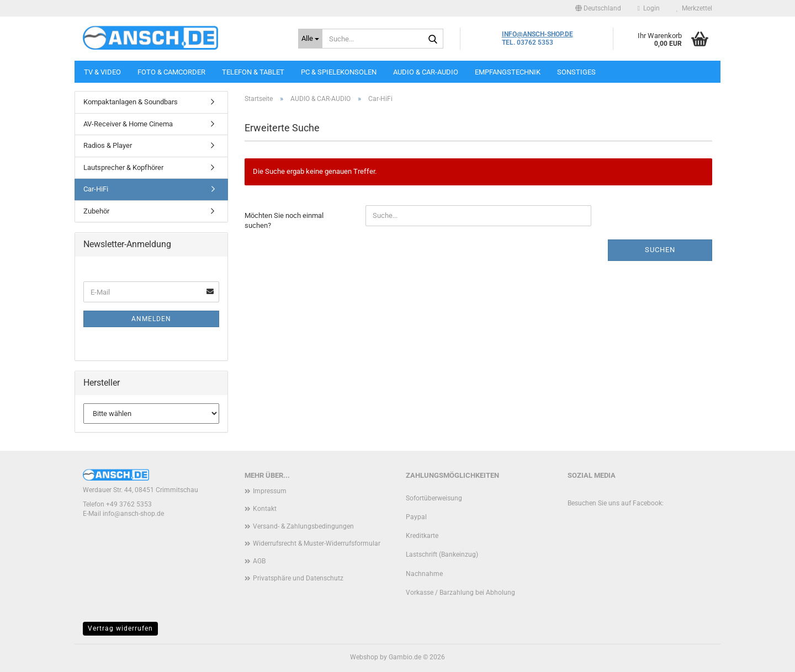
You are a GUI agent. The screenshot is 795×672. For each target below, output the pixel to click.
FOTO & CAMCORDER (171, 72)
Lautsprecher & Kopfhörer (123, 167)
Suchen (660, 250)
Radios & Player (108, 145)
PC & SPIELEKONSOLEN (339, 72)
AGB (259, 561)
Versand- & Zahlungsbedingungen (303, 526)
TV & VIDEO (102, 72)
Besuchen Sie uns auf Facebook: (616, 503)
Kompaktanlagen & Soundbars (131, 102)
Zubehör (96, 211)
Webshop (364, 657)
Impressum (270, 491)
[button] (598, 8)
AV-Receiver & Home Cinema (128, 124)
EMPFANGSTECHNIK (508, 72)
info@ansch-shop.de (133, 514)
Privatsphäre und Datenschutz (298, 578)
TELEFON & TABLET (253, 72)
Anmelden (151, 319)
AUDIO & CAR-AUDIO (426, 72)
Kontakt (265, 509)
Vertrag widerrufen (120, 628)
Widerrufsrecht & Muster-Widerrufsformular (317, 543)
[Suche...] (310, 39)
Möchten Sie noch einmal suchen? (284, 221)
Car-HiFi (96, 189)
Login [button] (649, 8)
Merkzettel (694, 8)
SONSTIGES (576, 72)
